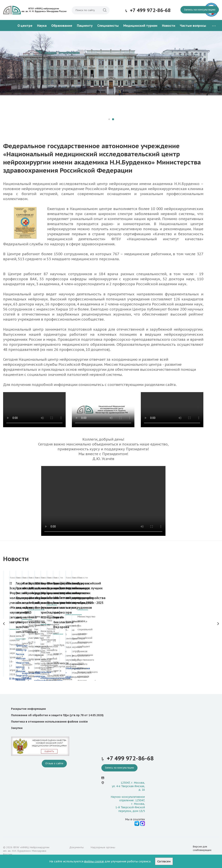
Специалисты (108, 26)
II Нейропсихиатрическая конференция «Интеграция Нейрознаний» (194, 593)
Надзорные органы (103, 847)
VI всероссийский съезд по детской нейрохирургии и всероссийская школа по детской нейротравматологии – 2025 (139, 598)
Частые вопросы (193, 26)
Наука (42, 26)
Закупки (17, 728)
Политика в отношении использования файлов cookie (49, 722)
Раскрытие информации (28, 709)
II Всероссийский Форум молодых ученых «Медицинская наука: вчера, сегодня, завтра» (27, 593)
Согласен (164, 861)
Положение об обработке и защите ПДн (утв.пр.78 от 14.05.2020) (57, 715)
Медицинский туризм (140, 26)
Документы (77, 847)
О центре (25, 26)
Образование (62, 26)
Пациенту (85, 26)
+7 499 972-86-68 (150, 10)
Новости (169, 26)
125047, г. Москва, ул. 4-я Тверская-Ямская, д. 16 (128, 786)
